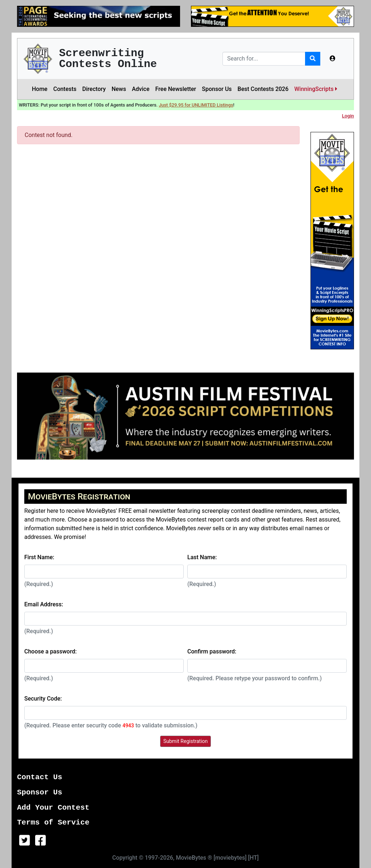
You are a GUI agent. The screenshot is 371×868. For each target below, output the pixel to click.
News (119, 89)
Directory (94, 89)
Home (40, 89)
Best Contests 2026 (263, 89)
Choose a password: (51, 651)
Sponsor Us (217, 89)
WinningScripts (316, 89)
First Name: (39, 557)
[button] (333, 59)
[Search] (264, 59)
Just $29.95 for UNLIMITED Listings (196, 105)
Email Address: (44, 604)
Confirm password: (212, 651)
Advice (141, 89)
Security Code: (43, 699)
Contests (65, 89)
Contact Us (40, 777)
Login (348, 116)
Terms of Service (53, 823)
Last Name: (202, 557)
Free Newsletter (176, 89)
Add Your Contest (53, 808)
